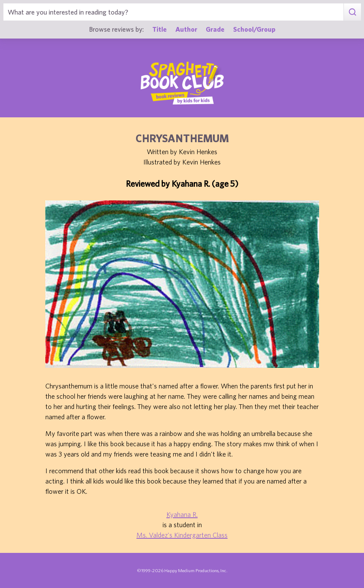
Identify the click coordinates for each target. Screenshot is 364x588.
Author (186, 29)
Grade (215, 29)
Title (160, 29)
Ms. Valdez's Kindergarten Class (182, 535)
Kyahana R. (182, 514)
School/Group (254, 29)
